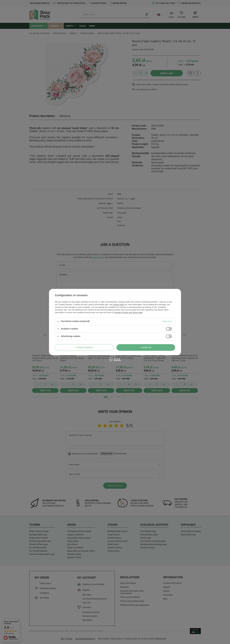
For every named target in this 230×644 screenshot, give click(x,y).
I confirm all (146, 347)
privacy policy (119, 304)
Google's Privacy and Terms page (128, 312)
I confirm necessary (84, 347)
